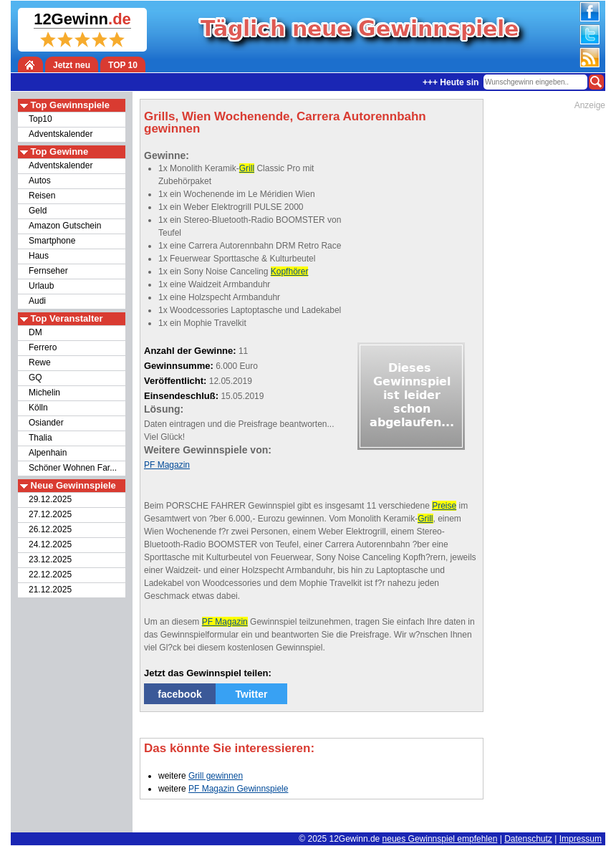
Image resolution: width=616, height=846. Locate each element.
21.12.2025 (50, 590)
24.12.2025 (50, 544)
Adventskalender (61, 134)
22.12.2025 (50, 575)
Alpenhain (48, 453)
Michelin (44, 393)
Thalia (40, 438)
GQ (35, 378)
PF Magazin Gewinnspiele (238, 789)
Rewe (40, 362)
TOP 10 (123, 65)
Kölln (38, 408)
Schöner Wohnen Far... (73, 468)
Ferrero (43, 347)
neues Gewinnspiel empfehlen (440, 839)
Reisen (42, 196)
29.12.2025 (50, 499)
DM (35, 332)
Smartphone (52, 241)
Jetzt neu (72, 65)
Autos (40, 181)
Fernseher (48, 271)
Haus (39, 256)
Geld (38, 211)
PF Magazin (167, 465)
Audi (37, 301)
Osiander (46, 423)
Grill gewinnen (216, 776)
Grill (247, 168)
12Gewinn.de (355, 839)
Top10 (40, 119)
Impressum (581, 839)
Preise (444, 506)
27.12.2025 (50, 514)
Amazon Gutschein (65, 226)
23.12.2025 (50, 559)
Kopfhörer (290, 271)
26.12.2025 (50, 529)
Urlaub (41, 286)
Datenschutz (528, 839)
